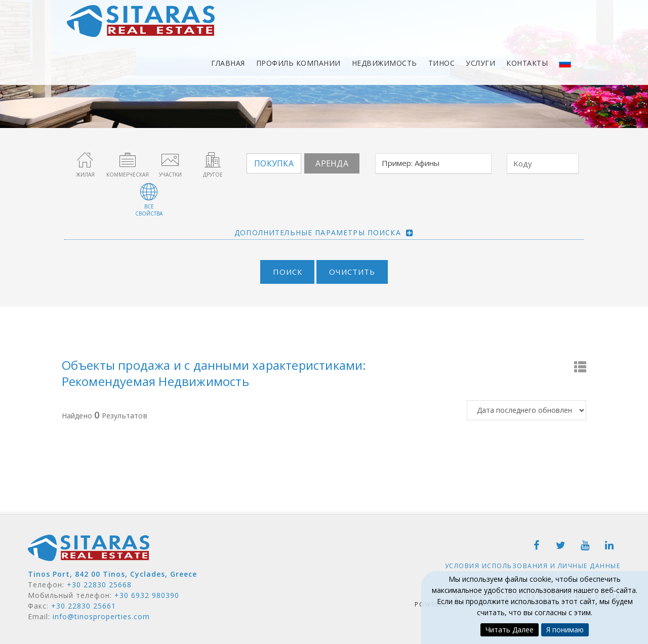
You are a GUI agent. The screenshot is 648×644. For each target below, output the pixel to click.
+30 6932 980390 (147, 595)
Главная (228, 63)
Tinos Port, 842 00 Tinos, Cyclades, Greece (112, 573)
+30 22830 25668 (99, 584)
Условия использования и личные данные (533, 566)
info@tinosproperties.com (101, 616)
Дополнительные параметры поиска (318, 232)
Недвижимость (384, 63)
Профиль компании (298, 63)
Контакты (527, 63)
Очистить (352, 271)
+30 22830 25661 (84, 605)
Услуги (480, 63)
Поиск (287, 271)
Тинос (442, 63)
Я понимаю (565, 630)
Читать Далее (510, 630)
